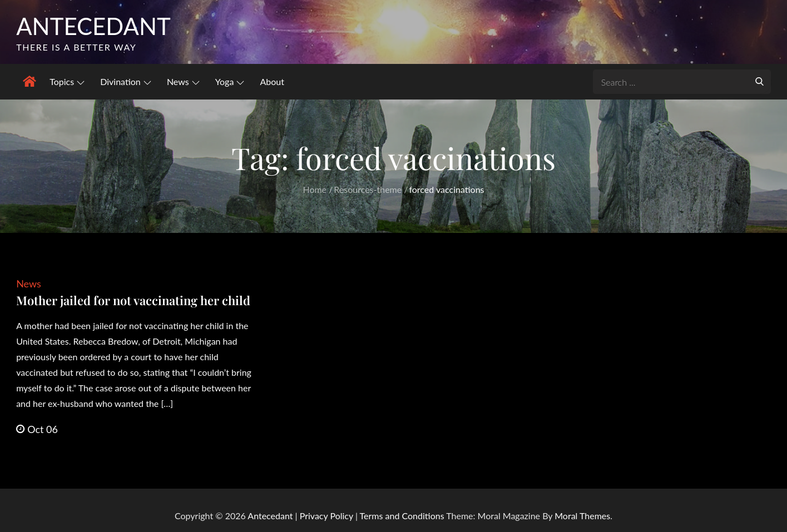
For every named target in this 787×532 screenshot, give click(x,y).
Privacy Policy (326, 516)
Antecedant (93, 26)
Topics (67, 81)
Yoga (230, 81)
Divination (126, 81)
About (272, 81)
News (183, 81)
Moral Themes (582, 516)
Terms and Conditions (403, 516)
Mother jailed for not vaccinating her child (133, 300)
